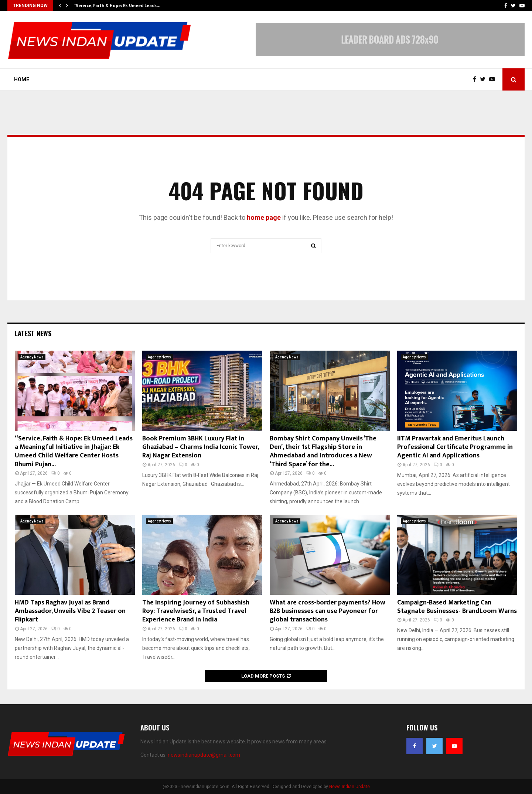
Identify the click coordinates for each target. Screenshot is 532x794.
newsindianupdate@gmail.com (204, 755)
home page (264, 217)
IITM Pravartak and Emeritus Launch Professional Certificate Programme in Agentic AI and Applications (455, 447)
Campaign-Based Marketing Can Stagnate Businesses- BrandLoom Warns (457, 607)
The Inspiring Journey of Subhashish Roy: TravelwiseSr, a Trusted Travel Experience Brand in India (196, 611)
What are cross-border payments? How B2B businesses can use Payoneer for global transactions (328, 611)
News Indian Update (349, 787)
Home (22, 79)
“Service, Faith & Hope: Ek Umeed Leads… (117, 6)
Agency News (32, 357)
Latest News (33, 333)
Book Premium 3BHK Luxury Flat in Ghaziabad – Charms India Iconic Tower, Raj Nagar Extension (201, 447)
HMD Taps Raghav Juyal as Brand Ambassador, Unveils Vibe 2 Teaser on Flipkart (70, 611)
